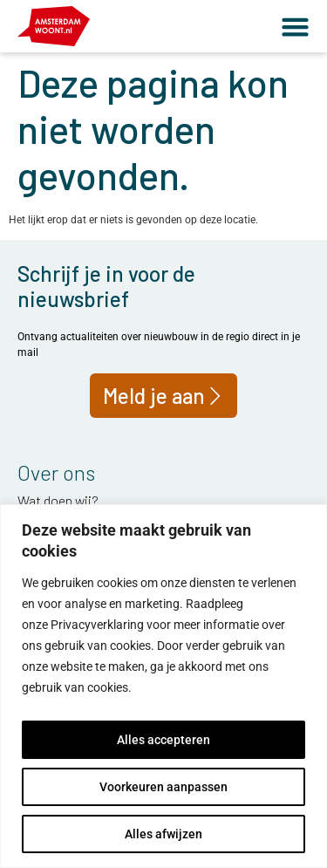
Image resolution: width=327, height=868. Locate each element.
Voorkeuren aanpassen (163, 787)
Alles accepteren (163, 740)
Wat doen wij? (58, 500)
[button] (295, 27)
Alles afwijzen (163, 834)
